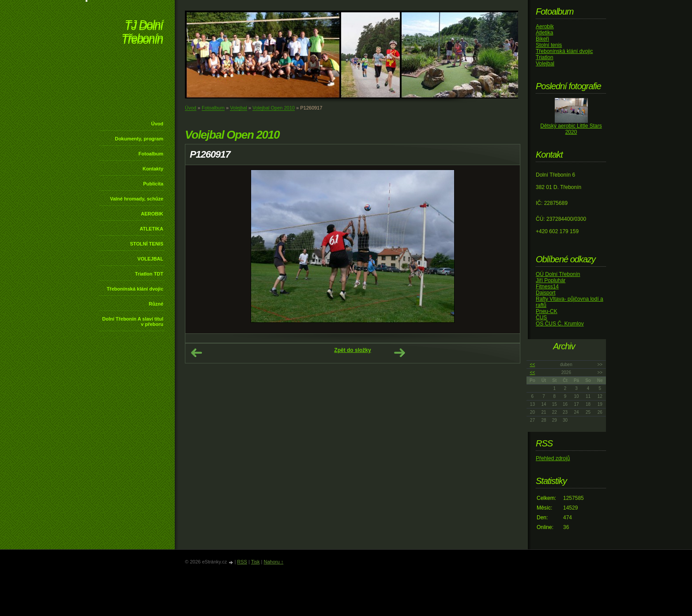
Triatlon (545, 57)
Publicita (153, 184)
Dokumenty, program (139, 139)
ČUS (541, 317)
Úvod (158, 124)
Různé (156, 304)
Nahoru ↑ (273, 562)
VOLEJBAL (150, 259)
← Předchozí (196, 353)
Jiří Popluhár (551, 280)
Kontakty (153, 169)
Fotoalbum (151, 154)
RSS (242, 562)
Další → (399, 353)
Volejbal (239, 108)
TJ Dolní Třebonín (142, 33)
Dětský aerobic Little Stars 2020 (571, 129)
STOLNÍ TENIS (147, 244)
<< (533, 365)
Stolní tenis (549, 45)
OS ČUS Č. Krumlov (560, 324)
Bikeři (542, 39)
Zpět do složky (352, 350)
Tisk (256, 562)
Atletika (544, 33)
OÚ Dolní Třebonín (558, 274)
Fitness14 (547, 287)
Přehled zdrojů (553, 458)
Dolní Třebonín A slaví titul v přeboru (133, 321)
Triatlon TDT (149, 274)
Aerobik (545, 26)
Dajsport (546, 293)
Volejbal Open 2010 (274, 108)
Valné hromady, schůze (137, 199)
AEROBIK (152, 214)
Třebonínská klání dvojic (135, 289)
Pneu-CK (547, 311)
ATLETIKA (151, 229)
